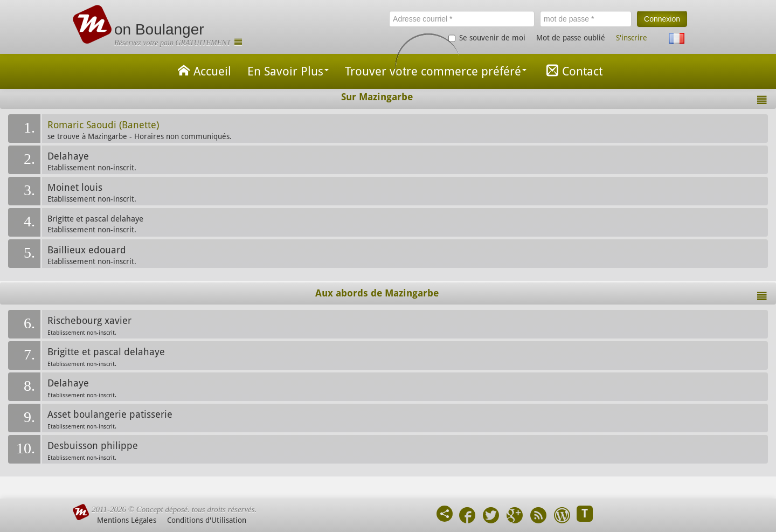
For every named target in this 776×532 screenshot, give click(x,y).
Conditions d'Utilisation (207, 520)
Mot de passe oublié (571, 38)
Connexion (662, 19)
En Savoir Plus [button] (288, 71)
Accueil (203, 70)
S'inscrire (632, 38)
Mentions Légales (127, 520)
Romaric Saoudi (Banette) (103, 125)
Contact (573, 70)
